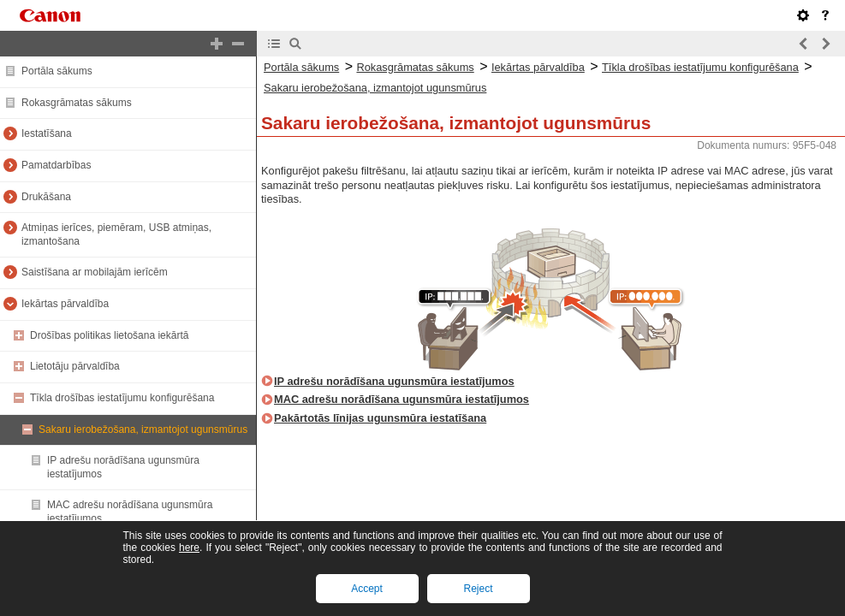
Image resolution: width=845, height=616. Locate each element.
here (189, 548)
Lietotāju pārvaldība (75, 366)
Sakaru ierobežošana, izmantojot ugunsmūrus (143, 429)
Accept (367, 589)
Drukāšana (46, 197)
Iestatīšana (47, 133)
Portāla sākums (57, 71)
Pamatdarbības (56, 165)
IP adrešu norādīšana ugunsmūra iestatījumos (394, 381)
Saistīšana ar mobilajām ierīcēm (95, 272)
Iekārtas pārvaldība (65, 304)
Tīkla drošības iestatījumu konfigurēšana (122, 398)
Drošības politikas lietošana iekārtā (109, 335)
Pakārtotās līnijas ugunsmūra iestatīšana (380, 418)
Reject (478, 589)
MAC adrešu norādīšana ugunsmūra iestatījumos (402, 399)
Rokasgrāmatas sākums (77, 103)
